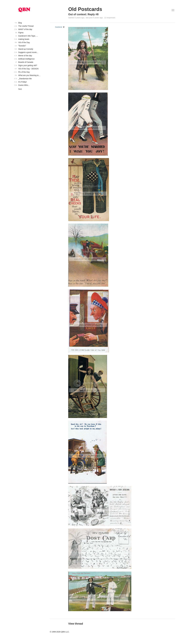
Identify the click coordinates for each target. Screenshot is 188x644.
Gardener (59, 27)
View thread (76, 624)
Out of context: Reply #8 (83, 14)
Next (20, 89)
